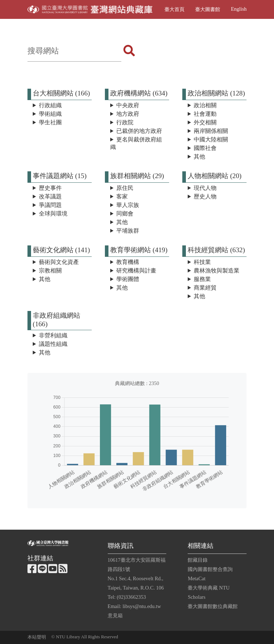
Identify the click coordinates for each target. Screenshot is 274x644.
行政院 (125, 122)
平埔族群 (128, 231)
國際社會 (205, 148)
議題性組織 (53, 344)
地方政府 (128, 114)
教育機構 (128, 262)
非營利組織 (53, 335)
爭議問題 (50, 205)
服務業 (202, 279)
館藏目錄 (198, 560)
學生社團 (50, 122)
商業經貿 (205, 288)
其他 (199, 157)
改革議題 (50, 196)
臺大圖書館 (208, 9)
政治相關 (205, 105)
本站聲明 (37, 637)
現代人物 (205, 188)
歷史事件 (50, 188)
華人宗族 (128, 205)
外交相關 (205, 122)
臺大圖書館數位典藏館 (213, 606)
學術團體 (128, 279)
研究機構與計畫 (136, 271)
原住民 (125, 188)
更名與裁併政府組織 (136, 143)
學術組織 (50, 114)
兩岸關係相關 (211, 131)
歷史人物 (205, 196)
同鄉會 (125, 214)
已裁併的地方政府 (139, 131)
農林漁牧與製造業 (217, 271)
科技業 (202, 262)
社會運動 (205, 114)
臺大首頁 (174, 9)
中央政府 (128, 105)
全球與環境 (53, 214)
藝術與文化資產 (59, 262)
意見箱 (115, 616)
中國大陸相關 (211, 139)
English (239, 9)
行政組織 (50, 105)
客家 (122, 196)
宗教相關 (50, 271)
